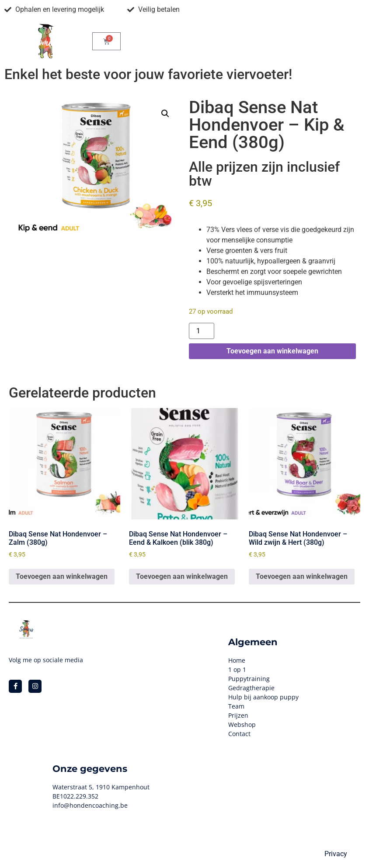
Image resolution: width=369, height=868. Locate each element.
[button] (165, 114)
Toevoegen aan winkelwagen (272, 351)
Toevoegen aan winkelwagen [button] (62, 576)
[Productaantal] (202, 331)
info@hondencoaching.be (90, 805)
